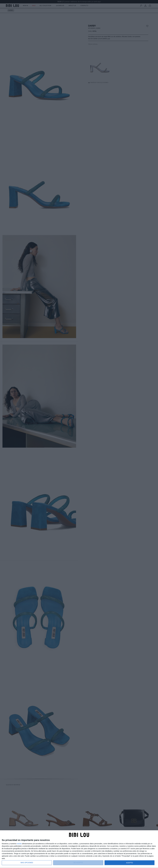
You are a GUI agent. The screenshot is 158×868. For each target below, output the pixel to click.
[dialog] (79, 849)
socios (19, 844)
